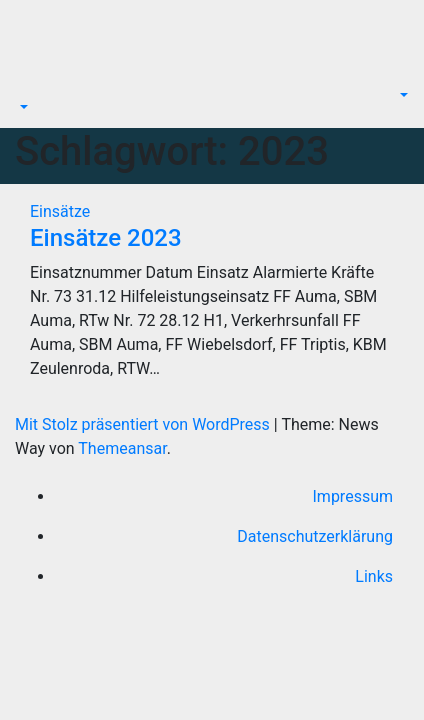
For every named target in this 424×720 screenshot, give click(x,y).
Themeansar (122, 448)
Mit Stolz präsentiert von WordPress (144, 424)
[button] (22, 107)
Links (374, 576)
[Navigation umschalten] (29, 89)
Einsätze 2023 (106, 238)
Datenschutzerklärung (315, 536)
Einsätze (60, 211)
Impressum (353, 496)
